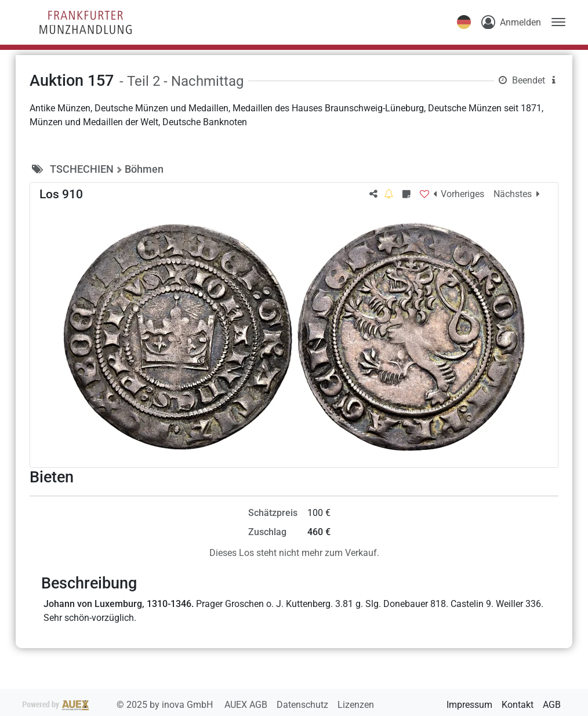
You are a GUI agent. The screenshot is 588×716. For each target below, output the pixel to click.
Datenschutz (304, 705)
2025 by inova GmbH (119, 705)
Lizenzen (356, 705)
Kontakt (518, 705)
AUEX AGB (247, 705)
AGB (552, 705)
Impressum (469, 705)
